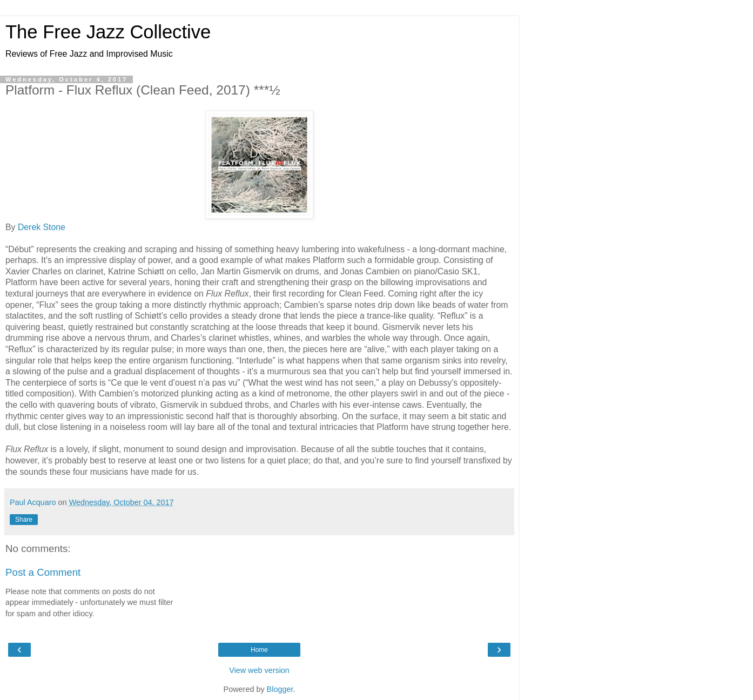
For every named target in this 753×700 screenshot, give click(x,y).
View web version (259, 670)
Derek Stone (42, 227)
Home (259, 650)
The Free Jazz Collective (108, 32)
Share (24, 520)
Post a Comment (43, 572)
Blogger (280, 689)
